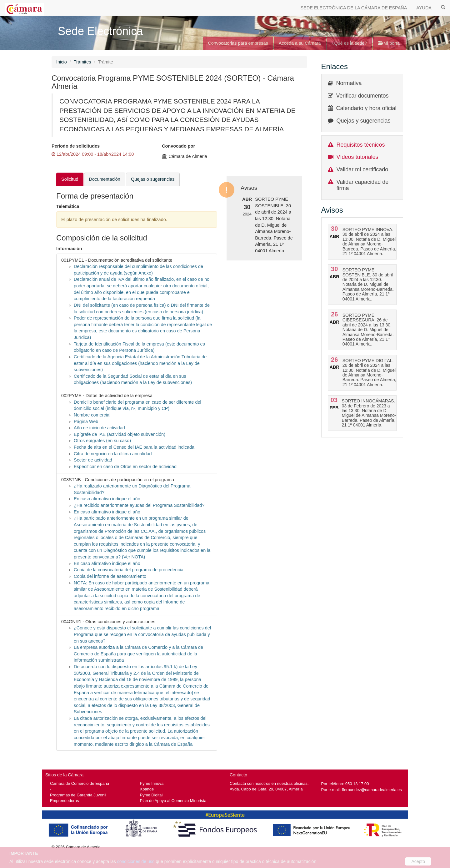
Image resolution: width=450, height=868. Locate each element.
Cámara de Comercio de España (80, 783)
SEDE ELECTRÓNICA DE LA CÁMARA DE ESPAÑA (354, 8)
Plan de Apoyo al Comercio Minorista (173, 801)
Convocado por (178, 146)
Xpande (147, 789)
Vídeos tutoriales (357, 157)
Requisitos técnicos (361, 145)
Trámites (82, 62)
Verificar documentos (362, 96)
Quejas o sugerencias (153, 179)
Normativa (349, 83)
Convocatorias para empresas (238, 43)
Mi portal (389, 43)
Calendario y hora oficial (366, 108)
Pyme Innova (152, 783)
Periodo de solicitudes (76, 146)
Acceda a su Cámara (300, 43)
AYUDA (424, 8)
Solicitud (70, 179)
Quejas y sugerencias (364, 121)
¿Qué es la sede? (349, 43)
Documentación (105, 179)
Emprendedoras (64, 801)
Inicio (62, 62)
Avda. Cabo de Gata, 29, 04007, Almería (266, 789)
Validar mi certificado (362, 169)
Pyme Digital (151, 795)
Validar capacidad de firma (363, 185)
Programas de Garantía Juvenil (78, 795)
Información (69, 249)
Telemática (68, 206)
